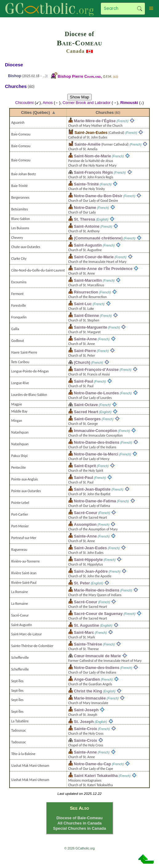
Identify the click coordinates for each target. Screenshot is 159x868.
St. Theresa (84, 219)
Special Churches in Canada (79, 828)
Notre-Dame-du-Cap (92, 764)
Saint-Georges (87, 419)
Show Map (79, 97)
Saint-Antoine (87, 226)
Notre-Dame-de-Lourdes (96, 393)
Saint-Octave (86, 405)
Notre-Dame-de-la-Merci (96, 454)
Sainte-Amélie (87, 144)
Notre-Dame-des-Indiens (97, 442)
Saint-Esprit (85, 466)
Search (140, 9)
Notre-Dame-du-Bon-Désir (98, 196)
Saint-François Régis (93, 172)
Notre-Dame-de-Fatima (95, 501)
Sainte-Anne (85, 339)
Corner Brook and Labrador (87, 103)
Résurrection (86, 292)
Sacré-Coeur (85, 513)
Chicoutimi (25, 103)
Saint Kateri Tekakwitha (96, 776)
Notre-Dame (85, 208)
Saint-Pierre (85, 351)
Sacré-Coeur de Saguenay (98, 614)
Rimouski (129, 103)
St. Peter (82, 583)
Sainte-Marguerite (90, 327)
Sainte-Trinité (86, 184)
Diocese (14, 65)
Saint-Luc (83, 304)
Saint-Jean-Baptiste (92, 489)
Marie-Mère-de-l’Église (95, 121)
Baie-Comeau (80, 43)
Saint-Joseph (86, 710)
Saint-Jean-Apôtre (91, 571)
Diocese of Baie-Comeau (79, 818)
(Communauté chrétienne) (98, 238)
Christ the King (88, 691)
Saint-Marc (84, 632)
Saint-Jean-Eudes (91, 133)
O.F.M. (108, 77)
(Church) (82, 362)
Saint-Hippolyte (88, 560)
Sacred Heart (86, 412)
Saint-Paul (83, 381)
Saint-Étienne (86, 316)
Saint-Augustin (88, 245)
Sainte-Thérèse (88, 644)
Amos (48, 103)
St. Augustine (86, 625)
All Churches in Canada (80, 823)
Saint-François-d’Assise (96, 370)
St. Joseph (84, 722)
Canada (75, 51)
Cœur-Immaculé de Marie (97, 656)
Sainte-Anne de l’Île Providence (103, 269)
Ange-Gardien (87, 679)
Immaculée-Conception (95, 431)
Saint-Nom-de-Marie (92, 156)
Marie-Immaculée (90, 698)
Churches (105, 112)
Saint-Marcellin (88, 280)
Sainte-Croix (85, 729)
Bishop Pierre (79, 76)
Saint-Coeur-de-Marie (94, 257)
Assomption (85, 524)
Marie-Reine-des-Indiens (97, 590)
